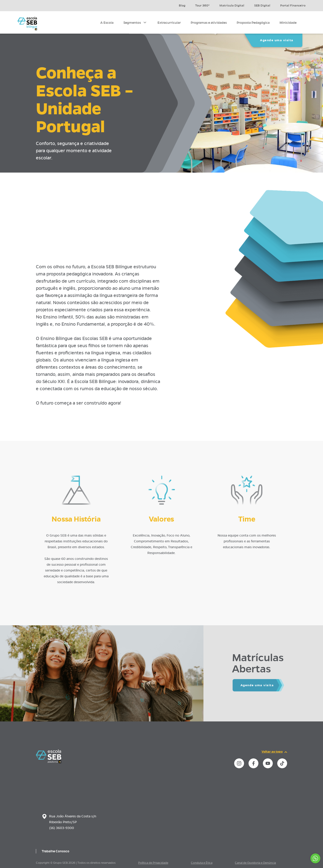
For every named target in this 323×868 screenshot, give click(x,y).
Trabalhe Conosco (56, 851)
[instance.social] (239, 763)
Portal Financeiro (293, 5)
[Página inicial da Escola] (27, 23)
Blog (182, 5)
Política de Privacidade (153, 863)
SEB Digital (262, 5)
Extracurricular (169, 23)
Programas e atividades (209, 23)
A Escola (107, 23)
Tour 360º (202, 5)
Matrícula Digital (232, 5)
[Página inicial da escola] (49, 762)
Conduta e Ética (202, 863)
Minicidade (288, 23)
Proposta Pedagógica (253, 23)
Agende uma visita (277, 40)
